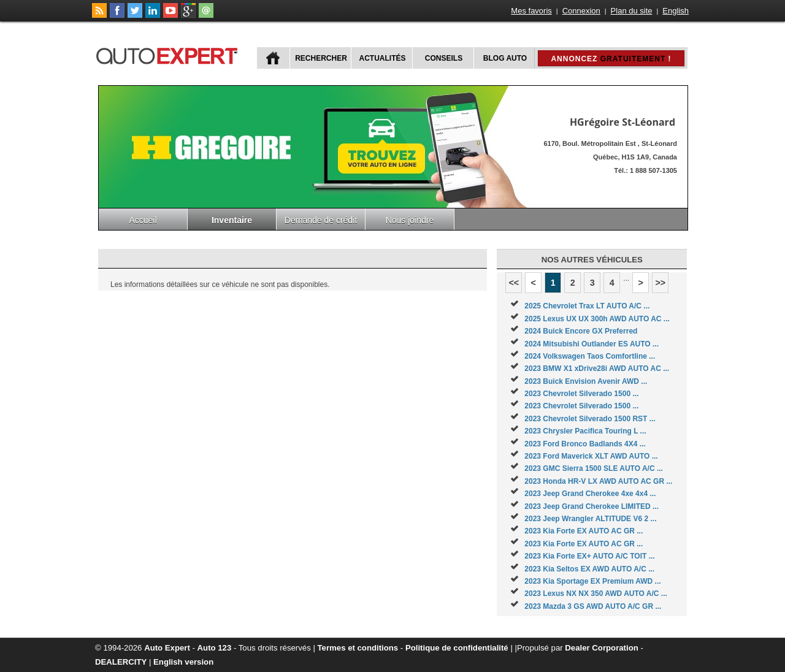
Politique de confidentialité (457, 648)
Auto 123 (215, 648)
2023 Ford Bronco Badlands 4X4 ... (585, 444)
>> (660, 283)
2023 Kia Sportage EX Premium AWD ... (592, 581)
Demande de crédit (321, 220)
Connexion (581, 11)
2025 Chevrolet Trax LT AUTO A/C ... (587, 306)
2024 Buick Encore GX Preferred (581, 331)
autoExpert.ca (169, 54)
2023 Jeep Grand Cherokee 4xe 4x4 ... (590, 494)
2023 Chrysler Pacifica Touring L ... (585, 431)
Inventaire (232, 220)
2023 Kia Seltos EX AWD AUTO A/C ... (589, 569)
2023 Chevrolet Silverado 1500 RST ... (590, 419)
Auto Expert (167, 648)
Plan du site (632, 11)
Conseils (444, 58)
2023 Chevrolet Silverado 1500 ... (581, 394)
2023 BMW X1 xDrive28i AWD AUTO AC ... (597, 368)
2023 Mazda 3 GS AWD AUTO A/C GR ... (593, 606)
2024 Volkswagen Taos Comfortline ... (590, 356)
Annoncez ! (611, 59)
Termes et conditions (358, 648)
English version (183, 662)
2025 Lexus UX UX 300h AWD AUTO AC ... (597, 319)
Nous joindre (410, 220)
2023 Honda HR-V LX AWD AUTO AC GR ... (598, 481)
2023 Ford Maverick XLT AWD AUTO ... (591, 456)
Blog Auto (505, 58)
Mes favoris (531, 11)
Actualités (383, 58)
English (676, 11)
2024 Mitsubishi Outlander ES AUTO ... (592, 344)
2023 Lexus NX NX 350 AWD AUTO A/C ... (596, 594)
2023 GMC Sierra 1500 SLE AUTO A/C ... (594, 468)
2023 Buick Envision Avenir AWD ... (586, 381)
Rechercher (321, 58)
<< (514, 283)
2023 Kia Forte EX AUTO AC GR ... (584, 531)
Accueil (143, 220)
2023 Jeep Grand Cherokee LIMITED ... (592, 506)
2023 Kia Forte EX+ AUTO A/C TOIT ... (589, 556)
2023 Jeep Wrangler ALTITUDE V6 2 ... (590, 519)
